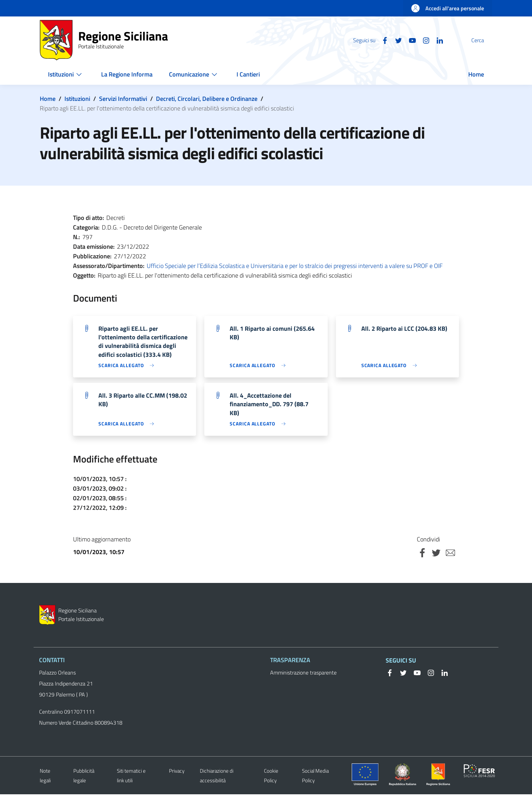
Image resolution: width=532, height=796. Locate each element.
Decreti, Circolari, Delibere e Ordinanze (207, 99)
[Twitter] (382, 40)
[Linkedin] (423, 40)
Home (48, 99)
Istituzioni (77, 99)
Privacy (177, 772)
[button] (484, 40)
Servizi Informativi (123, 99)
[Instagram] (410, 40)
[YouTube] (396, 40)
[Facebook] (368, 40)
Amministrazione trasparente (303, 674)
